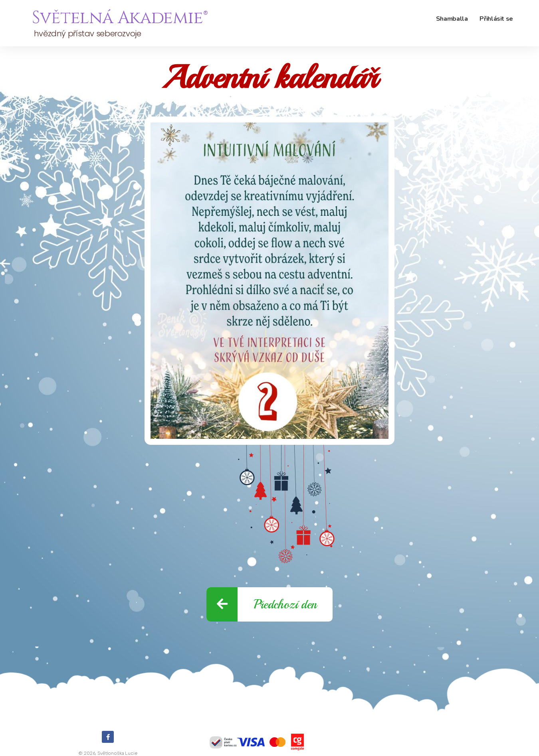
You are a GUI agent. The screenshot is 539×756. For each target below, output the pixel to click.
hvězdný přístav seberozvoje (87, 34)
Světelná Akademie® (120, 18)
